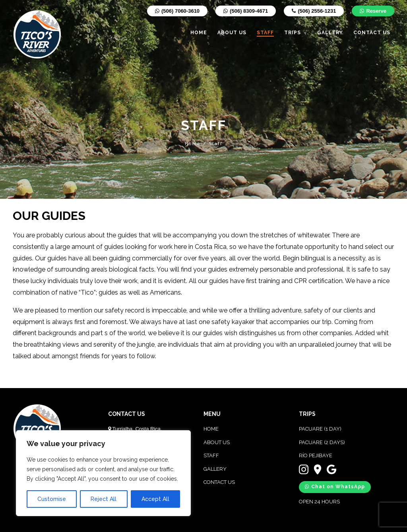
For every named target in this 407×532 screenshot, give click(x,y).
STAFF (211, 455)
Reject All (104, 499)
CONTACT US (219, 482)
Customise (52, 499)
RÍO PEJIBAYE (316, 455)
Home (193, 144)
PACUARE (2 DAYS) (322, 442)
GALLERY (215, 469)
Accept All (155, 499)
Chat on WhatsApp (335, 487)
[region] (103, 473)
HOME (211, 429)
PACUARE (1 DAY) (320, 429)
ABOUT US (217, 442)
